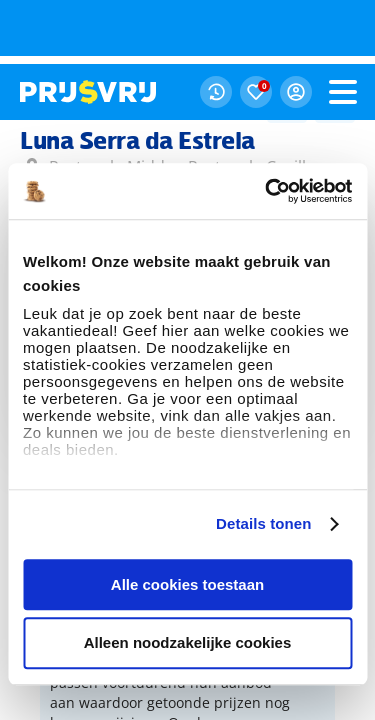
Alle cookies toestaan (187, 520)
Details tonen (263, 459)
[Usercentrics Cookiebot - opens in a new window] (267, 127)
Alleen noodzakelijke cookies (188, 579)
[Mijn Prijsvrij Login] (296, 28)
